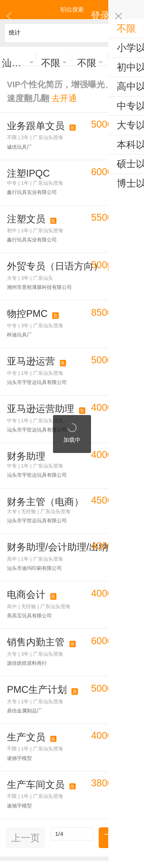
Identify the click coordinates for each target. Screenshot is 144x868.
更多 (72, 774)
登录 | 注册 (126, 9)
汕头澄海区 (15, 57)
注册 (89, 801)
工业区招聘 (126, 698)
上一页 (26, 670)
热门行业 (54, 698)
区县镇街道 (90, 698)
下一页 (118, 670)
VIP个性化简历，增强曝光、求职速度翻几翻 (61, 74)
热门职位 (18, 698)
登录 (73, 801)
